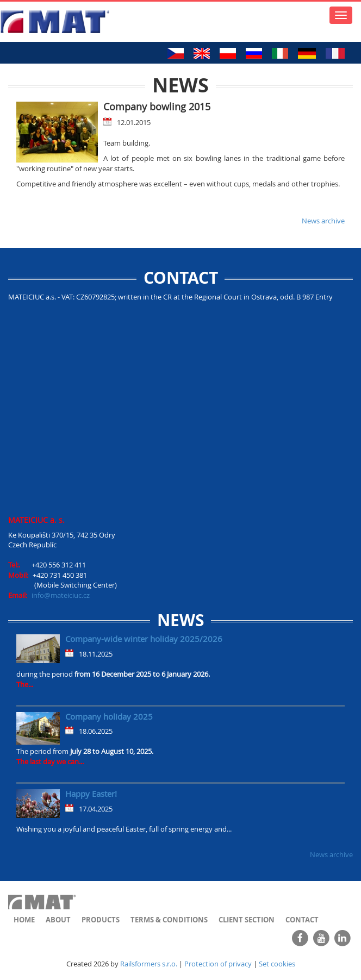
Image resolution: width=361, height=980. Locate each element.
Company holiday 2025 (109, 716)
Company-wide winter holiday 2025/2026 (144, 639)
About (58, 920)
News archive (323, 221)
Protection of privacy (218, 964)
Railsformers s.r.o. (149, 964)
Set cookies (277, 964)
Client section (247, 920)
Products (101, 920)
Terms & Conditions (169, 920)
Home (24, 920)
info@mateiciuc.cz (61, 595)
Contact (302, 920)
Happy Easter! (91, 794)
